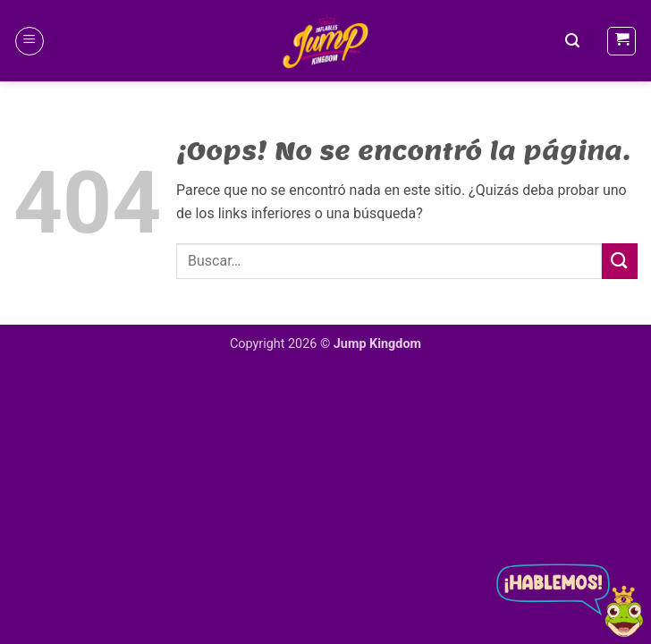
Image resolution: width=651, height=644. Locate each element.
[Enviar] (620, 261)
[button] (30, 41)
